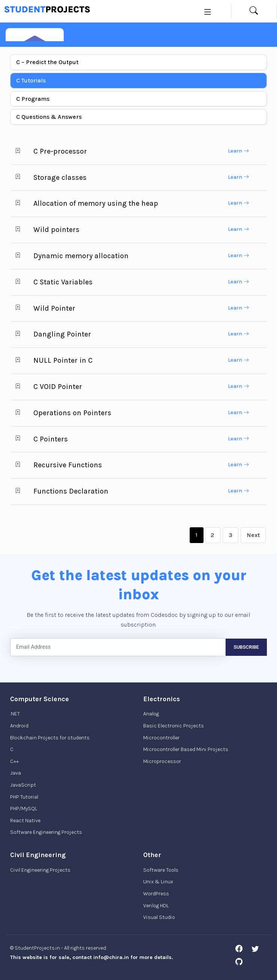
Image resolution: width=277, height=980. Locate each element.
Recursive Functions (68, 465)
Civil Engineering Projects (40, 870)
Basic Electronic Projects (174, 726)
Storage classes (60, 177)
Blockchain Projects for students (50, 738)
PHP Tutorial (24, 797)
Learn (238, 151)
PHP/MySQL (24, 809)
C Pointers (51, 439)
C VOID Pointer (58, 387)
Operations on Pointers (72, 413)
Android (19, 726)
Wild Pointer (54, 308)
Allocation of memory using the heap (96, 203)
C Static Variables (63, 282)
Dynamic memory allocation (81, 256)
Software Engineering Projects (46, 832)
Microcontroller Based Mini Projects (186, 749)
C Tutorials (31, 80)
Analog (151, 714)
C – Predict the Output (47, 62)
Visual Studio (159, 917)
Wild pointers (56, 230)
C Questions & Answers (49, 117)
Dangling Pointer (62, 334)
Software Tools (161, 870)
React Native (25, 821)
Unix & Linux (158, 882)
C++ (14, 761)
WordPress (156, 894)
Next (253, 535)
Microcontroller (161, 738)
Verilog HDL (156, 906)
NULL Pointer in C (63, 360)
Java (16, 773)
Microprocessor (162, 761)
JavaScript (23, 785)
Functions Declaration (71, 491)
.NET (15, 714)
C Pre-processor (60, 151)
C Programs (33, 99)
